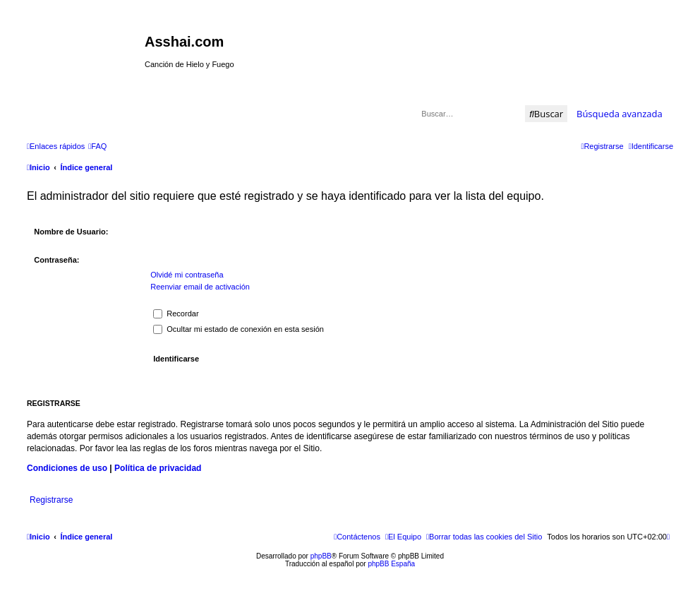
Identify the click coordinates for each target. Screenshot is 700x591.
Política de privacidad (158, 468)
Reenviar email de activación (200, 287)
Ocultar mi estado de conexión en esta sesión (239, 329)
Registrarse (51, 500)
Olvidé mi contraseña (187, 275)
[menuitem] (97, 146)
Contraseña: (56, 260)
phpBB (321, 556)
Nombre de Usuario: (71, 232)
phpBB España (391, 564)
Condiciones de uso (67, 468)
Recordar (176, 314)
